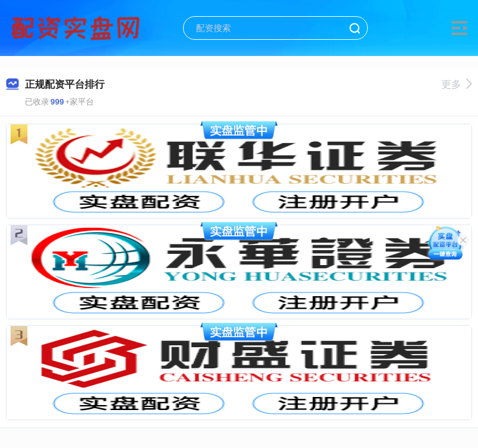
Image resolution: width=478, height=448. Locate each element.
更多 (457, 84)
